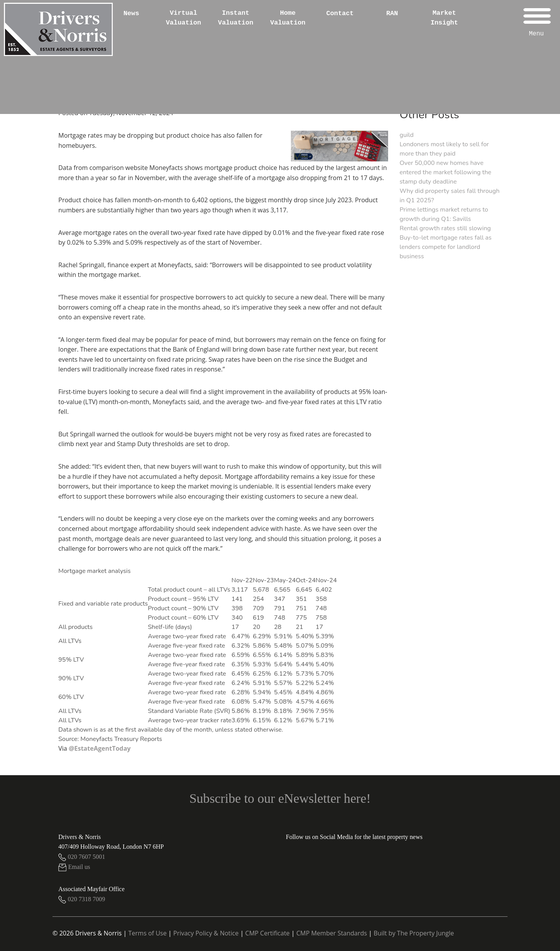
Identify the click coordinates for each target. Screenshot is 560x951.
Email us (74, 867)
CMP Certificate (268, 933)
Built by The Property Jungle (414, 933)
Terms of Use (147, 933)
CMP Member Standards (332, 933)
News (131, 13)
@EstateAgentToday (100, 748)
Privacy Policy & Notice (206, 933)
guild (407, 135)
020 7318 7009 (82, 899)
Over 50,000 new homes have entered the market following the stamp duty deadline (446, 172)
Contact (340, 13)
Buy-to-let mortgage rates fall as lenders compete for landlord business (446, 247)
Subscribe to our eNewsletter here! (280, 798)
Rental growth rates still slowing (445, 228)
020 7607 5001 (82, 857)
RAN (392, 13)
